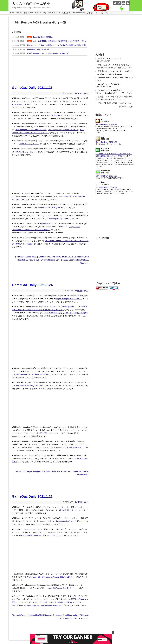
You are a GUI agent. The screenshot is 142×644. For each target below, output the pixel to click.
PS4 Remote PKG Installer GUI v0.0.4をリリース (35, 374)
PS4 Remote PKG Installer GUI (69, 472)
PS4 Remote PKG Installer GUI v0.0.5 (31, 130)
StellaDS (85, 260)
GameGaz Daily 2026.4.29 (106, 124)
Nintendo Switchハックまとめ (83, 13)
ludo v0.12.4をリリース (72, 447)
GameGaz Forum (54, 13)
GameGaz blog (40, 13)
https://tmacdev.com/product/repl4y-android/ (45, 605)
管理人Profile (28, 13)
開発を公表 (46, 224)
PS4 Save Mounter (47, 260)
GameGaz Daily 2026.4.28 (106, 142)
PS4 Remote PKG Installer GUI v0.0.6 (63, 130)
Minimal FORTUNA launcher (41, 615)
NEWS (80, 93)
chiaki (64, 257)
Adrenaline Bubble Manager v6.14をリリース (70, 116)
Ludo (49, 472)
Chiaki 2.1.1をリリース (28, 144)
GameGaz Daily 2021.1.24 (32, 285)
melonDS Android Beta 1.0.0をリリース (64, 588)
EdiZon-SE (72, 257)
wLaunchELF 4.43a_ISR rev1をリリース (34, 386)
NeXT (54, 472)
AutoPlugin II (45, 257)
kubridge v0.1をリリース (60, 219)
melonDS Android (22, 615)
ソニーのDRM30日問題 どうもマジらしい (115, 103)
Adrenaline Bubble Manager (28, 257)
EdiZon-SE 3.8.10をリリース (53, 208)
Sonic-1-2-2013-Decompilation (68, 260)
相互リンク (66, 13)
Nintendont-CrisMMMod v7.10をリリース (72, 521)
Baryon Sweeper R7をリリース (68, 299)
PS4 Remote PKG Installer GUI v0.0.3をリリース (37, 535)
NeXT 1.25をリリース (46, 433)
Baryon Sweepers (34, 472)
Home (12, 13)
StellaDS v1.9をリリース (22, 152)
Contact (19, 13)
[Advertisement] (50, 174)
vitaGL (86, 472)
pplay (75, 615)
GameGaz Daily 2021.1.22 (32, 496)
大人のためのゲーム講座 (31, 3)
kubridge (81, 257)
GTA (44, 472)
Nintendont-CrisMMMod (63, 615)
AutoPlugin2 (56, 257)
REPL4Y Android (81, 618)
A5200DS (22, 472)
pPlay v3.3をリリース (68, 510)
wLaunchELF (82, 475)
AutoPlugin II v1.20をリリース (24, 104)
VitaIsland (84, 263)
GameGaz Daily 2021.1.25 (32, 88)
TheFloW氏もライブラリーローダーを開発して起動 (65, 313)
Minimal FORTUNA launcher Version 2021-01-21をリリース (54, 577)
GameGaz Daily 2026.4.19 (106, 176)
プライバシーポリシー (104, 13)
